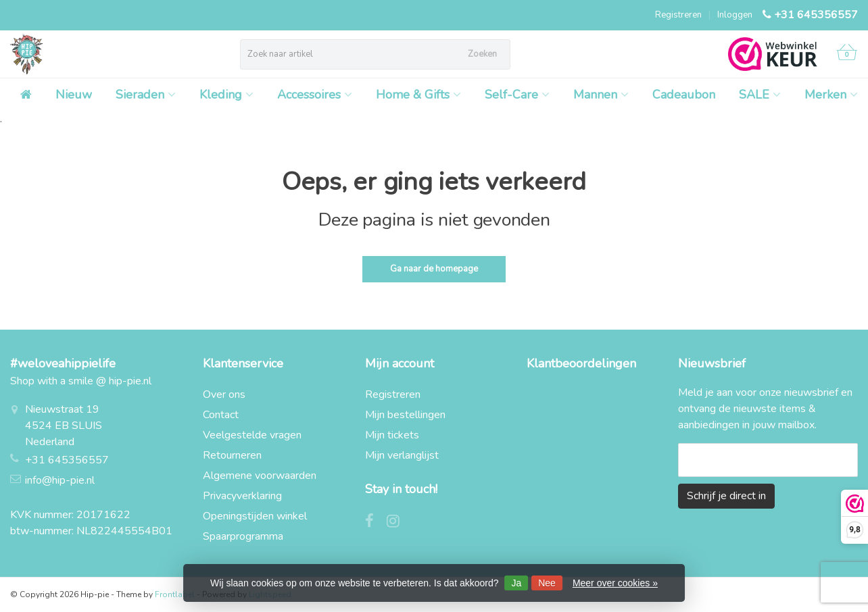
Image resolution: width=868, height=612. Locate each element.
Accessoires (315, 95)
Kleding (226, 95)
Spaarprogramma (243, 536)
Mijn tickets (392, 435)
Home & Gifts (418, 95)
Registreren (678, 15)
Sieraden (146, 95)
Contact (221, 415)
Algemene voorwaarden (260, 476)
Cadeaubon (684, 95)
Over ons (224, 394)
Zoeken (482, 54)
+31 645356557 (816, 15)
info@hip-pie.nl (60, 480)
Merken (831, 95)
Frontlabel (175, 594)
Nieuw (74, 95)
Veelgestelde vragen (252, 435)
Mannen (601, 95)
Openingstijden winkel (255, 516)
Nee (547, 583)
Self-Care (517, 95)
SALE (760, 95)
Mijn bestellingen (405, 415)
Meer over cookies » (615, 583)
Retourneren (232, 455)
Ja (516, 583)
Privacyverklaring (242, 496)
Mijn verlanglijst (402, 455)
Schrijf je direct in (726, 496)
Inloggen (735, 15)
